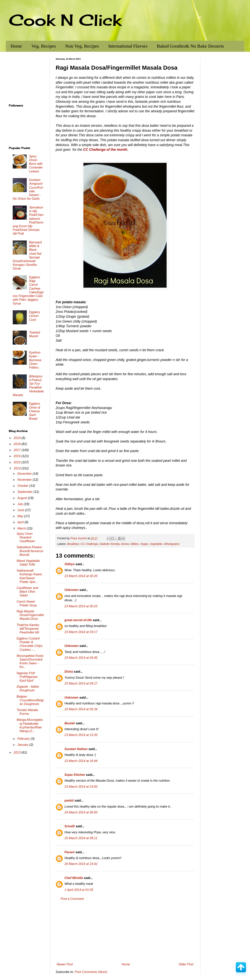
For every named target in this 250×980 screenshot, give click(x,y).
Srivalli (70, 826)
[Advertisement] (125, 932)
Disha (69, 672)
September (25, 492)
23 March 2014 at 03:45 (81, 658)
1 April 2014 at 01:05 (79, 890)
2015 (18, 462)
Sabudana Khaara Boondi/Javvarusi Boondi (30, 551)
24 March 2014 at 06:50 (81, 812)
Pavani (70, 852)
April (21, 522)
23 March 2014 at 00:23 (81, 606)
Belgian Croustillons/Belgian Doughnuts (30, 700)
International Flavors (128, 46)
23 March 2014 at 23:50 (81, 787)
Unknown (71, 590)
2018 (18, 444)
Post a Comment (72, 899)
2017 (18, 450)
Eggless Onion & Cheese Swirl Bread (35, 411)
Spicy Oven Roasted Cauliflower (26, 537)
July (21, 504)
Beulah (70, 723)
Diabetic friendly (109, 544)
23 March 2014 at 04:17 (81, 683)
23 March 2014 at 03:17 (81, 632)
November (25, 480)
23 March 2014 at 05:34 (81, 709)
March (22, 528)
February (24, 739)
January (23, 745)
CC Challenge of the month (105, 150)
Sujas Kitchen (75, 775)
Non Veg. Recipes (82, 46)
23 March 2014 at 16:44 (81, 761)
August (23, 498)
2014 (18, 468)
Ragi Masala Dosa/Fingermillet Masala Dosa (30, 615)
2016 (18, 456)
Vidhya (70, 564)
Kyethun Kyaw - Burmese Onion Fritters (35, 360)
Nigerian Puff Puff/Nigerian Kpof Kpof (27, 677)
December (25, 474)
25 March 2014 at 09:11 (81, 838)
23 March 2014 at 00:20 (81, 576)
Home (16, 46)
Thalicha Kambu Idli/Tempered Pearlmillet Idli (28, 629)
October (23, 486)
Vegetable (156, 544)
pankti (69, 800)
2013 (18, 753)
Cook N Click (65, 20)
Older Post (186, 964)
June (21, 510)
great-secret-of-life (78, 620)
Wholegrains (172, 544)
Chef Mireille (74, 878)
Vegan (144, 544)
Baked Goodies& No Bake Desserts (190, 46)
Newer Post (65, 964)
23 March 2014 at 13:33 (81, 735)
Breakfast (73, 544)
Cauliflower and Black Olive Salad (27, 592)
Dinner (125, 544)
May (21, 516)
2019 (18, 438)
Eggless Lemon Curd (34, 316)
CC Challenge (89, 544)
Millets (135, 544)
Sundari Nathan (76, 749)
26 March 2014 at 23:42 (81, 864)
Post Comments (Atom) (91, 972)
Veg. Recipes (44, 46)
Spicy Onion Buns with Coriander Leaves (36, 164)
